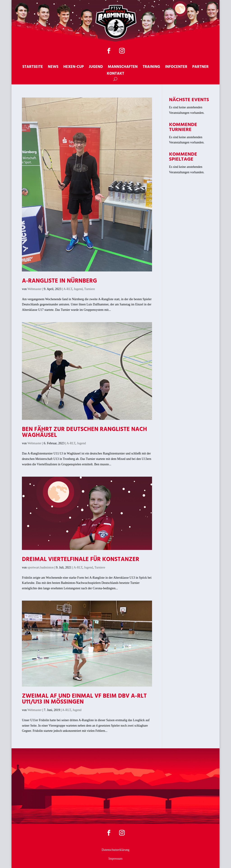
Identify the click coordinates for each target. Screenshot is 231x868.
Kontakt (115, 74)
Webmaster (35, 289)
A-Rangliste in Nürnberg (59, 281)
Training (151, 68)
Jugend (96, 68)
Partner (200, 68)
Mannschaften (123, 68)
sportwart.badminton (41, 567)
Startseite (33, 68)
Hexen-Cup (74, 68)
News (53, 68)
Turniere (90, 289)
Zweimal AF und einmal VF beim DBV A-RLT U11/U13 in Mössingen (84, 699)
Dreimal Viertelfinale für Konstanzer (81, 560)
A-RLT (68, 289)
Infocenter (176, 68)
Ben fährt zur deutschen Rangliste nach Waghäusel (84, 432)
